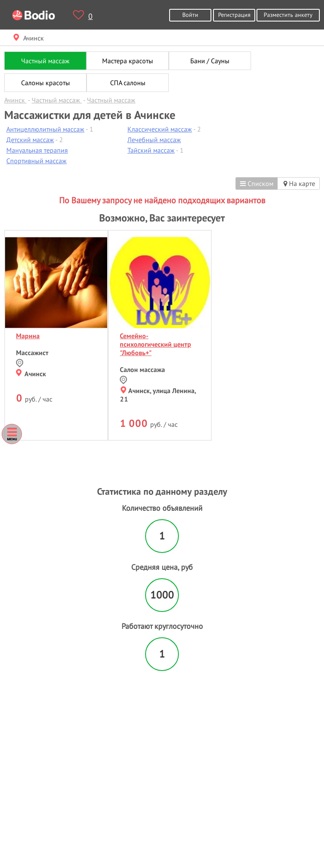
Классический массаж (160, 129)
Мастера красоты (128, 61)
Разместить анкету (288, 15)
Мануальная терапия (37, 150)
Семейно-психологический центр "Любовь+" (155, 344)
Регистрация (234, 15)
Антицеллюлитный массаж (45, 129)
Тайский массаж (151, 150)
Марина (28, 336)
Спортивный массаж (36, 161)
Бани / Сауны (210, 61)
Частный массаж (45, 61)
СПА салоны (128, 83)
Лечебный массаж (154, 140)
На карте (299, 183)
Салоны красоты (46, 83)
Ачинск (31, 374)
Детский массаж (30, 140)
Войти (190, 15)
